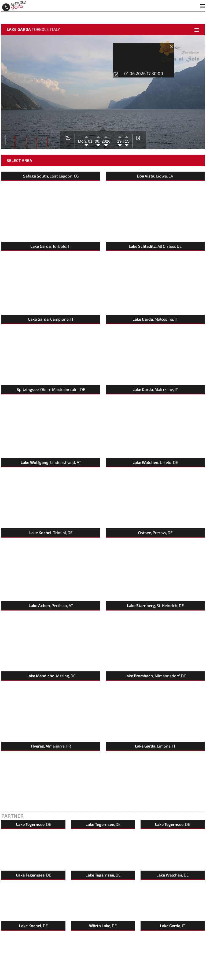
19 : (121, 135)
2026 (106, 135)
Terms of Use (75, 977)
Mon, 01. (87, 135)
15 (127, 135)
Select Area (19, 154)
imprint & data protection (47, 977)
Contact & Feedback (15, 977)
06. (98, 135)
